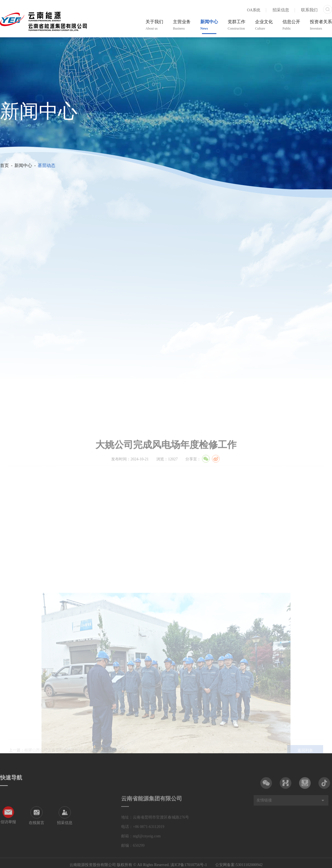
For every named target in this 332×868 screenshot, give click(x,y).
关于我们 (154, 25)
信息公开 (291, 25)
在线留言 (37, 854)
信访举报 (8, 854)
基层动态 (46, 165)
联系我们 (309, 10)
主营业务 (182, 25)
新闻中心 (209, 25)
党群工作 (237, 25)
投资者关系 (321, 25)
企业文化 (264, 25)
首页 (4, 165)
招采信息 (281, 10)
